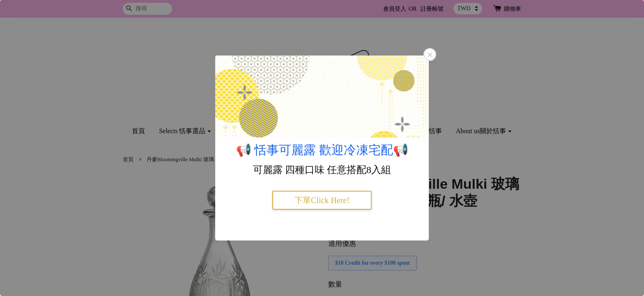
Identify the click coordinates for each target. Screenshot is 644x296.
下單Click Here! (322, 200)
